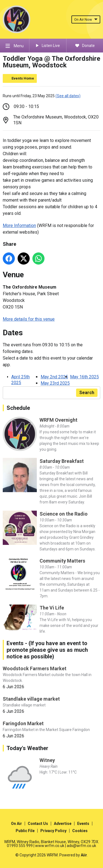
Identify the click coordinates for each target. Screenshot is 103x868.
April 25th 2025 (20, 380)
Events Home (23, 78)
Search (87, 393)
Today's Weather (27, 748)
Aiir (84, 855)
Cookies (80, 831)
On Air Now (86, 19)
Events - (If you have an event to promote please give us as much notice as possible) (47, 650)
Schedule (18, 408)
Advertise (63, 824)
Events (83, 824)
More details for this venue (29, 319)
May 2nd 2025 (54, 377)
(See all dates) (68, 96)
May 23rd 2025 (55, 383)
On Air (16, 824)
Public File (25, 831)
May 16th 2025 (84, 377)
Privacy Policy (53, 831)
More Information (19, 225)
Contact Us (38, 824)
